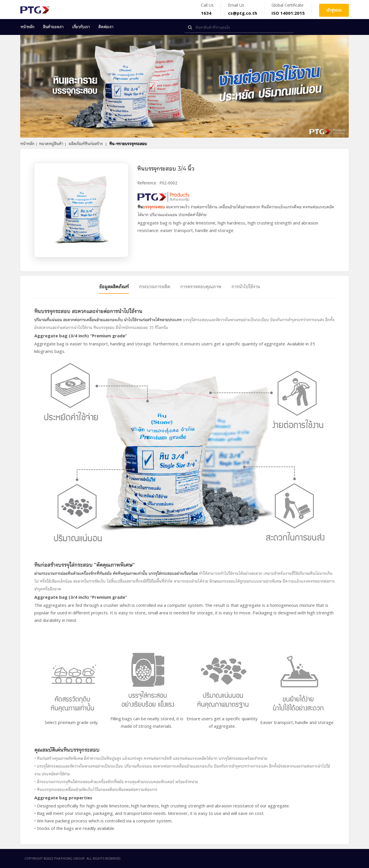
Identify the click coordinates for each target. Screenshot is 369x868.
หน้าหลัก (27, 27)
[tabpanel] (184, 86)
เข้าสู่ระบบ (334, 10)
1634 (206, 13)
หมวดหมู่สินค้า (51, 144)
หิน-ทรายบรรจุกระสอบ (128, 144)
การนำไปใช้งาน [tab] (246, 287)
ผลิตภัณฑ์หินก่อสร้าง (86, 144)
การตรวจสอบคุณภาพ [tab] (201, 287)
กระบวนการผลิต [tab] (155, 287)
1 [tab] (184, 133)
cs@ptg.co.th (243, 13)
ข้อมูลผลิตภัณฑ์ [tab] (114, 287)
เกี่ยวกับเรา (81, 27)
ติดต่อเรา (106, 27)
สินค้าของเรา (53, 27)
